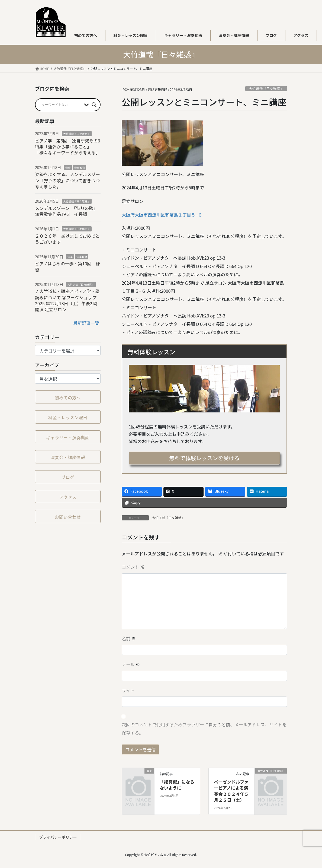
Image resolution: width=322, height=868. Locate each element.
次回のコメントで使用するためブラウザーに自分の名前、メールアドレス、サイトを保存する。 (204, 729)
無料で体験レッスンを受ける (204, 458)
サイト (128, 690)
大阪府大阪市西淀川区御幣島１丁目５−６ (162, 215)
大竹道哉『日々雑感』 (266, 89)
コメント (133, 567)
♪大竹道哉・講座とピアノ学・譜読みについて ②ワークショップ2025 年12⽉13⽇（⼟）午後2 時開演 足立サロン (67, 300)
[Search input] (62, 105)
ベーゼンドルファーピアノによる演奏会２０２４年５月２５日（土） (231, 791)
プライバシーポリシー (58, 837)
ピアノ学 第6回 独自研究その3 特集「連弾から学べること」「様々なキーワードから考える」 (70, 147)
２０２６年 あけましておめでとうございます (67, 239)
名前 (129, 638)
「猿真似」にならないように (177, 785)
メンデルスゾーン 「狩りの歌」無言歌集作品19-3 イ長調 (66, 211)
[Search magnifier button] (94, 105)
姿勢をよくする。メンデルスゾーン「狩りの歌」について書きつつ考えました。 (67, 180)
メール (131, 664)
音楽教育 (79, 168)
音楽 (68, 168)
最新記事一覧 (86, 323)
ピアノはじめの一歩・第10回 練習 (67, 266)
